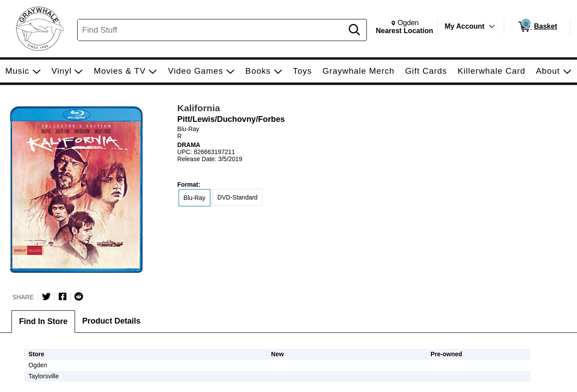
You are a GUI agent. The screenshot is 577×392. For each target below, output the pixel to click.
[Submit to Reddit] (79, 297)
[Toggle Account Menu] (492, 26)
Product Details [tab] (111, 321)
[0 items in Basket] (537, 27)
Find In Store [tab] (43, 321)
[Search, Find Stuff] (212, 30)
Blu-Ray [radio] (195, 198)
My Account (464, 26)
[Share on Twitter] (46, 297)
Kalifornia (199, 108)
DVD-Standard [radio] (237, 197)
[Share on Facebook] (63, 297)
